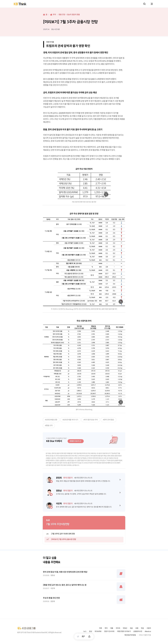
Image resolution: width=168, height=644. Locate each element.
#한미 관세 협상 (108, 420)
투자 (54, 15)
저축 (101, 628)
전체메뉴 (152, 4)
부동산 (125, 628)
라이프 (118, 628)
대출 (112, 628)
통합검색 (144, 4)
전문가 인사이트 (109, 631)
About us (148, 631)
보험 (137, 628)
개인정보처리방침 (130, 635)
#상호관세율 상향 (51, 420)
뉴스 (85, 631)
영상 (90, 631)
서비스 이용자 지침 (145, 635)
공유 (89, 637)
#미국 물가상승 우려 (91, 420)
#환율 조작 (49, 426)
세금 (131, 628)
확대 (106, 194)
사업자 (149, 628)
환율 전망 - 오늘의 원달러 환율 (69, 15)
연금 (142, 628)
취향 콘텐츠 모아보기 (124, 631)
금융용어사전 (138, 631)
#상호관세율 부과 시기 (70, 420)
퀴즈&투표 (98, 631)
